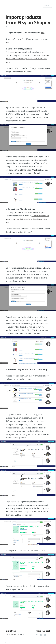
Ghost (53, 642)
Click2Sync (11, 631)
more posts (13, 634)
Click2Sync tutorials (7, 642)
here (42, 33)
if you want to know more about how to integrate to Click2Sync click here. (27, 59)
